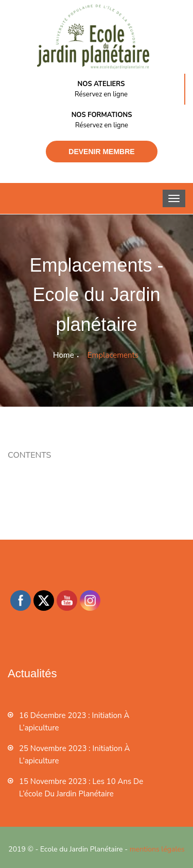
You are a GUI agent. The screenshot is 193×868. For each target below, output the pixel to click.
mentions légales (157, 849)
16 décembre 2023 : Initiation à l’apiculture (74, 722)
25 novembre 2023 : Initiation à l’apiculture (75, 755)
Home (64, 355)
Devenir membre (101, 152)
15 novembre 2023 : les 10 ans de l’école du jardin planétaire (81, 788)
